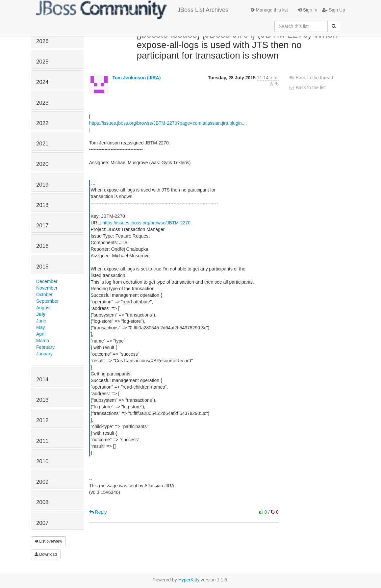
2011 (42, 441)
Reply (98, 512)
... (93, 183)
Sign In (307, 10)
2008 (42, 502)
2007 (42, 523)
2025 (42, 62)
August (43, 308)
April (41, 334)
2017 (42, 226)
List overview (48, 541)
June (41, 321)
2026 (42, 41)
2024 (42, 82)
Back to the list (307, 88)
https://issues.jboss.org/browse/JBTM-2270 (146, 223)
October (44, 294)
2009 (42, 482)
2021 (42, 144)
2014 (42, 380)
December (47, 281)
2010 (42, 461)
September (47, 301)
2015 (42, 267)
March (43, 341)
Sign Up (334, 10)
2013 (42, 400)
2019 (42, 185)
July (41, 314)
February (45, 347)
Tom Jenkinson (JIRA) (137, 78)
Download (46, 554)
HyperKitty (189, 580)
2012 (42, 420)
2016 (42, 246)
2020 (42, 164)
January (44, 354)
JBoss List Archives (132, 10)
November (47, 288)
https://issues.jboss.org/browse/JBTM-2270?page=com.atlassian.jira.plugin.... (168, 123)
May (40, 327)
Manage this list (269, 10)
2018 (42, 205)
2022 (42, 123)
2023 (42, 103)
